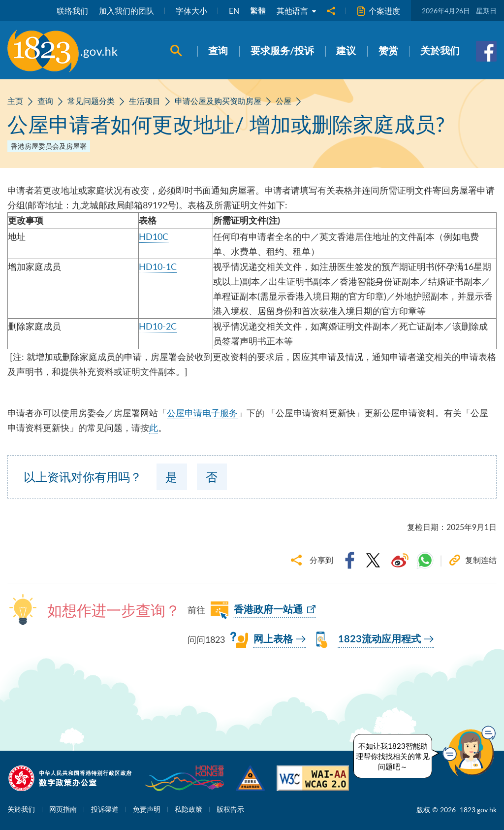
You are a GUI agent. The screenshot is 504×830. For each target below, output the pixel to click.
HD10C (154, 236)
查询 (45, 101)
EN (234, 11)
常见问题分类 (91, 101)
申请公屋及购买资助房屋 (218, 101)
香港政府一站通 (268, 610)
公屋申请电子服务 (202, 413)
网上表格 (273, 639)
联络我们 (72, 11)
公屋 (283, 101)
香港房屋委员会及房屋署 (49, 146)
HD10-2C (158, 326)
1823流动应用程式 (379, 639)
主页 (15, 101)
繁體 (258, 11)
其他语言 (296, 11)
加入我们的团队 (126, 11)
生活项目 (145, 101)
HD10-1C (158, 266)
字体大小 (191, 11)
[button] (472, 751)
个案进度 (378, 11)
